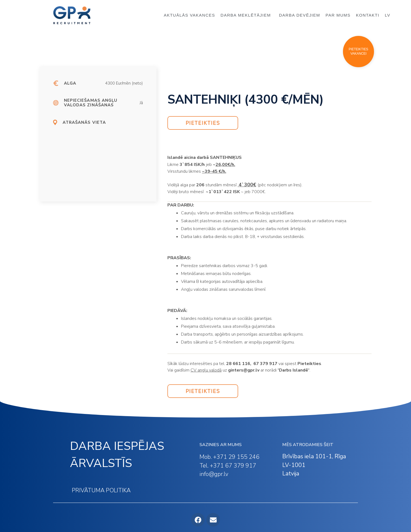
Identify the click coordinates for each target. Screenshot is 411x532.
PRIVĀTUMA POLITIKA (101, 490)
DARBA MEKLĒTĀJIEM (247, 15)
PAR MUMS (338, 15)
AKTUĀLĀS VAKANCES (190, 15)
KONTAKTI (368, 15)
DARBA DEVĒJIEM (300, 15)
